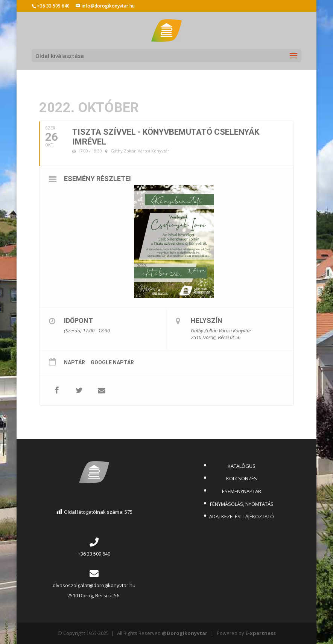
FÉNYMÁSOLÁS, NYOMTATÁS (242, 504)
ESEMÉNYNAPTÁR (242, 491)
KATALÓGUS (242, 466)
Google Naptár (112, 362)
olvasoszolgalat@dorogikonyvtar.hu (94, 585)
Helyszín (207, 320)
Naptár (75, 362)
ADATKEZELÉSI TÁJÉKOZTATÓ (242, 516)
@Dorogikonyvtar (185, 633)
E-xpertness (261, 633)
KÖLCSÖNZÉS (242, 478)
